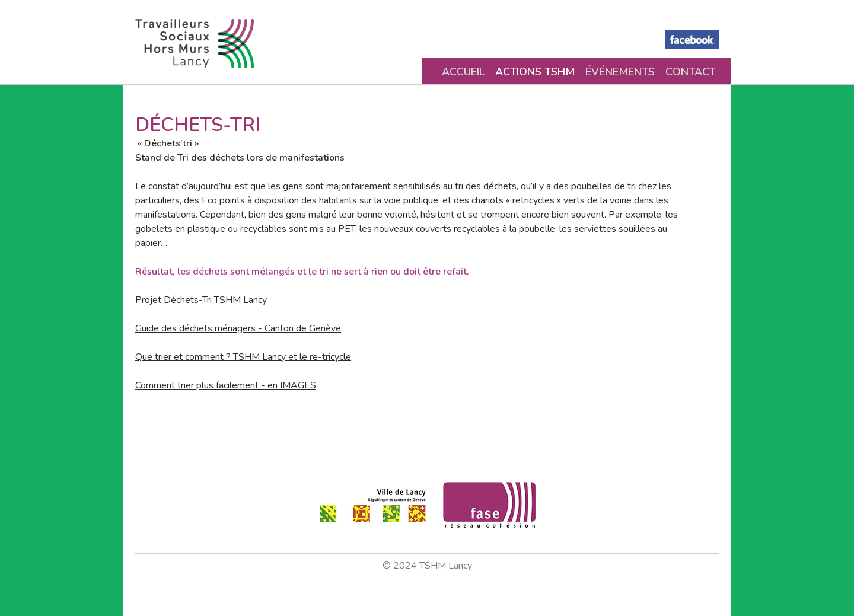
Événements (620, 72)
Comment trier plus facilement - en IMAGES (226, 385)
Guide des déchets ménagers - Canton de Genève (238, 328)
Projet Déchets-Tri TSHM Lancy (201, 300)
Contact (691, 72)
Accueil (463, 72)
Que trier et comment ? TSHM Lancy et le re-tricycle (243, 357)
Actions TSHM (535, 72)
